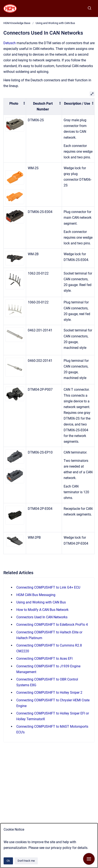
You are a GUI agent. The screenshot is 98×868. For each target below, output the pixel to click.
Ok (8, 861)
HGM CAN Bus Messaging (36, 595)
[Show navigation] (89, 859)
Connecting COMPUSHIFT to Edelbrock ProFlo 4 (52, 625)
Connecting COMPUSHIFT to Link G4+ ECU (48, 587)
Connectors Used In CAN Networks (42, 617)
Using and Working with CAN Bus (55, 23)
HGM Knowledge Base (17, 23)
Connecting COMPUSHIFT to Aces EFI (44, 659)
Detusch (10, 43)
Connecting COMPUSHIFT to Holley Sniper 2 (49, 693)
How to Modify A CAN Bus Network (42, 610)
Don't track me (26, 861)
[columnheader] (15, 107)
